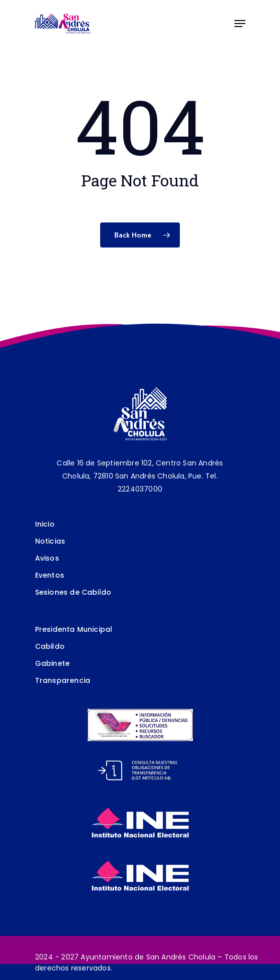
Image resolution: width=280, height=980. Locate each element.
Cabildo (50, 646)
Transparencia (63, 680)
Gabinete (53, 663)
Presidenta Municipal (74, 629)
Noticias (50, 541)
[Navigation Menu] (240, 24)
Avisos (47, 558)
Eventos (50, 575)
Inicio (45, 524)
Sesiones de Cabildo (73, 592)
